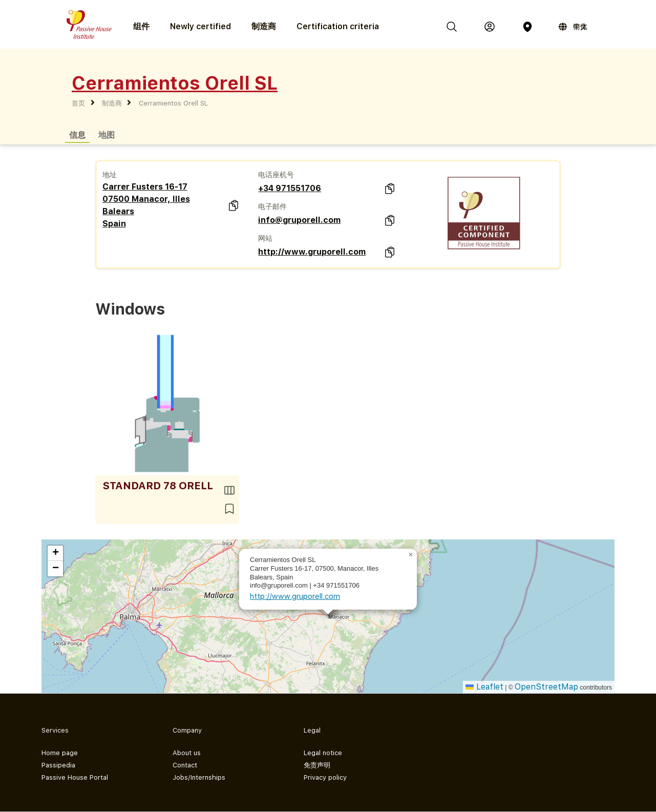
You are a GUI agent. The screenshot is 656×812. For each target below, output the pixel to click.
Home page (60, 753)
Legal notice (323, 753)
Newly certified (200, 26)
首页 (78, 103)
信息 (77, 134)
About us (187, 753)
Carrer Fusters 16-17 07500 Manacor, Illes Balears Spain (146, 205)
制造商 (264, 26)
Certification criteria (338, 26)
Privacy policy (325, 777)
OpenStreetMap (546, 687)
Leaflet (484, 687)
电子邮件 (272, 206)
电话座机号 (276, 175)
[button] (411, 555)
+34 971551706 (290, 188)
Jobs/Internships (199, 777)
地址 (110, 175)
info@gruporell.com (299, 220)
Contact (185, 765)
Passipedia (58, 765)
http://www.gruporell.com (312, 252)
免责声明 (317, 765)
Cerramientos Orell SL (173, 103)
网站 (265, 238)
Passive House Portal (75, 777)
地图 (107, 134)
